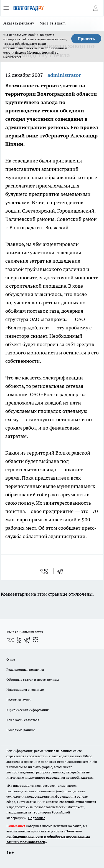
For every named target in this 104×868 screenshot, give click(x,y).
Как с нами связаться (23, 720)
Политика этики (19, 700)
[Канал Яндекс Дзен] (35, 640)
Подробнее (37, 818)
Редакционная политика (25, 670)
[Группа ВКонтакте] (11, 640)
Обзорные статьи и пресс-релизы (33, 680)
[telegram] (62, 571)
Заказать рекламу (18, 23)
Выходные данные (21, 730)
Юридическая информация (27, 710)
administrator (64, 75)
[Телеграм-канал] (27, 640)
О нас (11, 659)
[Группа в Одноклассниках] (19, 640)
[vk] (45, 571)
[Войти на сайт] (96, 8)
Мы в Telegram (53, 23)
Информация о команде (25, 690)
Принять (86, 39)
